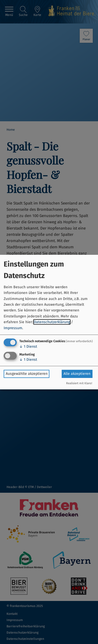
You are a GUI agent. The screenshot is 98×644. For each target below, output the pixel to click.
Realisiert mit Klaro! (79, 383)
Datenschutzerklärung (52, 322)
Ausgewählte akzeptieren (27, 374)
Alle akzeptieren (77, 374)
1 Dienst (28, 347)
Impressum (13, 328)
